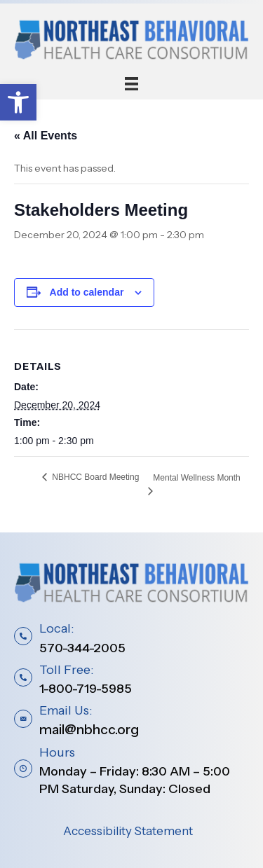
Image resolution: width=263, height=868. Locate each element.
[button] (18, 102)
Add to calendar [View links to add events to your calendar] (87, 292)
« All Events (46, 136)
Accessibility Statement (128, 831)
